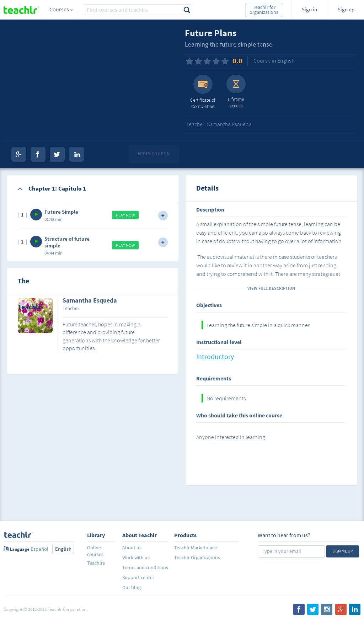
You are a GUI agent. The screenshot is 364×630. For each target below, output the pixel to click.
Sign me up (343, 551)
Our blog (132, 587)
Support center (138, 577)
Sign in (309, 9)
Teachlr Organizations (197, 557)
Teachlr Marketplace (196, 548)
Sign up (346, 9)
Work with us (136, 557)
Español (39, 549)
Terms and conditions (145, 567)
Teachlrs (96, 563)
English (63, 549)
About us (132, 548)
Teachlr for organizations (264, 10)
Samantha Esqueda (90, 301)
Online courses (95, 551)
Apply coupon (154, 154)
